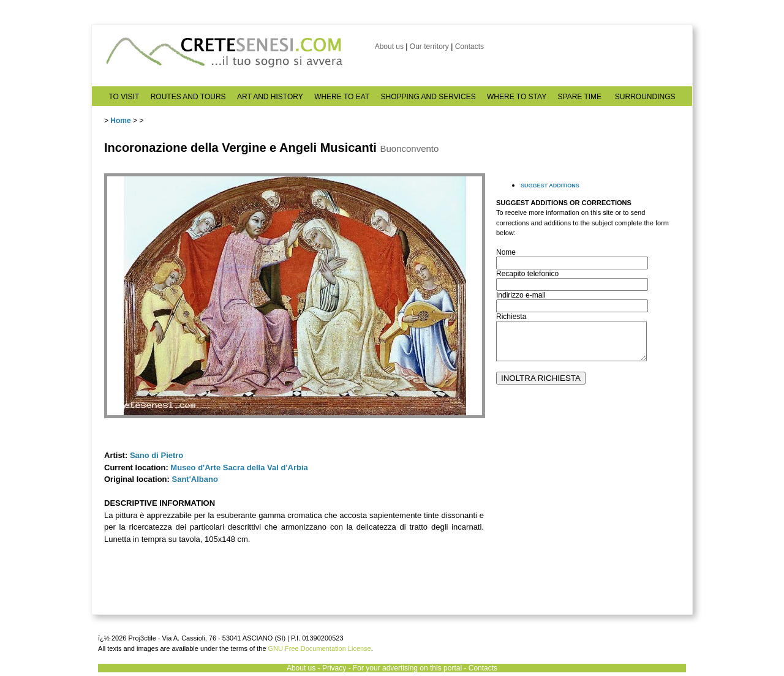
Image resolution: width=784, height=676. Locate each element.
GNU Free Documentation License (320, 648)
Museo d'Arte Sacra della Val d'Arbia (239, 468)
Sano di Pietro (156, 455)
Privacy (334, 668)
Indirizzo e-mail (521, 295)
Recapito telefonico (527, 274)
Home (120, 121)
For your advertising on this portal (407, 668)
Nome (506, 252)
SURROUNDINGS (645, 97)
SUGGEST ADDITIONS (550, 186)
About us (389, 47)
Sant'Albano (195, 479)
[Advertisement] (588, 509)
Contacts (469, 47)
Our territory (429, 47)
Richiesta (511, 317)
